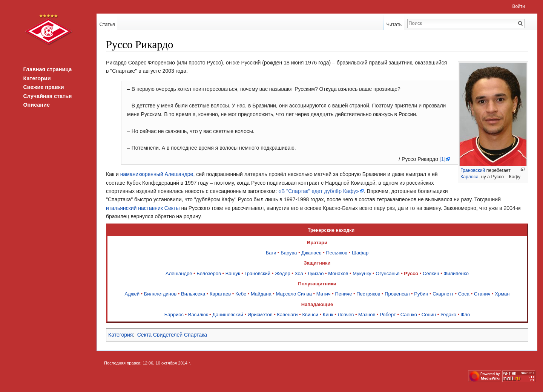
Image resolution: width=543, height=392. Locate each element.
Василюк (198, 315)
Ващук (233, 273)
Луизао (316, 273)
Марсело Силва (294, 294)
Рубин (421, 294)
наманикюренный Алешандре (157, 174)
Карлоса (469, 177)
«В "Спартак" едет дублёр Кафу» (319, 191)
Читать (394, 24)
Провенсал (397, 294)
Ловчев (346, 315)
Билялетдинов (160, 294)
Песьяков (337, 253)
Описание (36, 105)
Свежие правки (43, 87)
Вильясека (193, 294)
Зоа (299, 273)
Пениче (343, 294)
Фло (465, 315)
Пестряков (368, 294)
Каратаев (220, 294)
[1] (443, 159)
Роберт (388, 315)
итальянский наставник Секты (143, 208)
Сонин (429, 315)
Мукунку (362, 273)
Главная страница (47, 69)
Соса (464, 294)
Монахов (338, 273)
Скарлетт (443, 294)
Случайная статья (47, 96)
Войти (518, 6)
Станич (482, 294)
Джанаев (311, 253)
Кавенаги (287, 315)
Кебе (241, 294)
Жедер (283, 273)
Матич (324, 294)
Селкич (431, 273)
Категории (37, 78)
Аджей (132, 294)
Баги (271, 253)
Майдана (261, 294)
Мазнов (367, 315)
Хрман (502, 294)
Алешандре (179, 273)
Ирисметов (260, 315)
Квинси (310, 315)
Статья (107, 24)
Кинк (328, 315)
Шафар (360, 253)
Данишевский (228, 315)
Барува (289, 253)
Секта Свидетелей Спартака (172, 335)
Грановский (473, 170)
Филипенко (456, 273)
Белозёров (209, 273)
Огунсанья (387, 273)
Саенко (409, 315)
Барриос (174, 315)
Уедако (448, 315)
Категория (120, 335)
